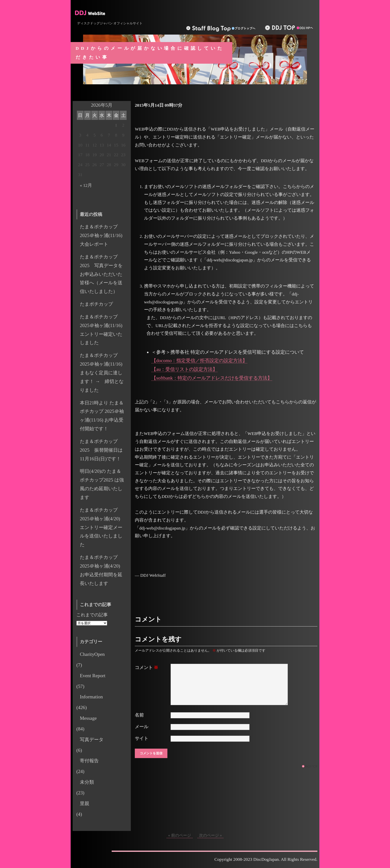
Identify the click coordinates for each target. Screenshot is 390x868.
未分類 (87, 782)
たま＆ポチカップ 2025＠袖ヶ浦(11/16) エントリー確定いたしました (103, 330)
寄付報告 (89, 761)
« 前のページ (180, 835)
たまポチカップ (96, 304)
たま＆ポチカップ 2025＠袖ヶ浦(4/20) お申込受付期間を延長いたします (102, 570)
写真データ (92, 740)
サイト (142, 738)
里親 (85, 803)
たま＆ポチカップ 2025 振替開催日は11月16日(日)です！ (101, 450)
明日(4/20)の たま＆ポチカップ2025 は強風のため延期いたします (102, 484)
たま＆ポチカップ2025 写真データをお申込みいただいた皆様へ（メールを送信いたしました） (101, 274)
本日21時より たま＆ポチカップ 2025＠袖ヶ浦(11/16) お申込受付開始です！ (102, 416)
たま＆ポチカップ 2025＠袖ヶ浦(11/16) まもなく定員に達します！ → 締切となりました (102, 373)
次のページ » (210, 835)
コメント (146, 668)
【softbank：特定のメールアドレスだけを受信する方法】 (212, 378)
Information (91, 697)
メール (142, 727)
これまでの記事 (92, 615)
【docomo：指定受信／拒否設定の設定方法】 (199, 361)
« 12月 (86, 185)
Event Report (93, 676)
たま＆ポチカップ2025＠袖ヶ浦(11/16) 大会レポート (103, 235)
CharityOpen (92, 654)
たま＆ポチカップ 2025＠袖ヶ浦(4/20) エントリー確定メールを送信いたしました (102, 527)
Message (88, 718)
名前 (139, 715)
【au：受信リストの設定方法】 (184, 369)
